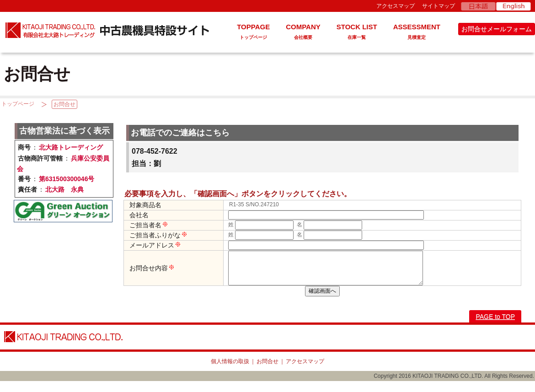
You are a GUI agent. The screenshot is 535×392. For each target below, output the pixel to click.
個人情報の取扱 (230, 372)
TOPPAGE (253, 33)
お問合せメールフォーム (497, 29)
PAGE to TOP (495, 328)
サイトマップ (439, 6)
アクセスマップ (396, 6)
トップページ (18, 104)
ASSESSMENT (417, 33)
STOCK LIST (357, 33)
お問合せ (64, 104)
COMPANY (303, 33)
